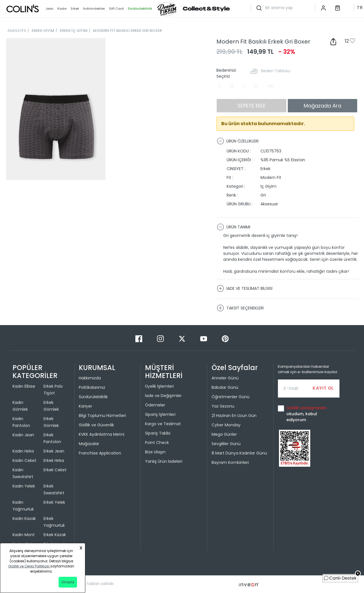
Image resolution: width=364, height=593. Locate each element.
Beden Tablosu (276, 71)
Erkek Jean (54, 451)
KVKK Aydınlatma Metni (102, 434)
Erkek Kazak (55, 535)
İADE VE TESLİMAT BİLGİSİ (245, 288)
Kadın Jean (23, 435)
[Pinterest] (225, 338)
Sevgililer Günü (226, 444)
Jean (49, 9)
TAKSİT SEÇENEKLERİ (240, 308)
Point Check (157, 443)
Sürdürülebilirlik (93, 397)
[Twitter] (183, 338)
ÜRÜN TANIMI (233, 227)
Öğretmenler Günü (230, 397)
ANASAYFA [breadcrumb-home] (17, 31)
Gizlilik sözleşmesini (306, 408)
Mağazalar (89, 444)
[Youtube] (204, 338)
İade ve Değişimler (163, 396)
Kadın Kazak (24, 518)
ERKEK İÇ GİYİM (74, 31)
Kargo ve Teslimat (163, 424)
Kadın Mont (24, 535)
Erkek (75, 9)
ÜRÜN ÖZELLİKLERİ (238, 141)
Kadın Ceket (24, 460)
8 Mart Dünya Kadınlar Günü (239, 453)
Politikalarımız (92, 387)
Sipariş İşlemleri (160, 414)
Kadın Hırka (23, 451)
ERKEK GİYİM (43, 31)
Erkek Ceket (55, 470)
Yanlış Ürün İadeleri (164, 461)
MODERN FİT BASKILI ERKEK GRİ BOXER (127, 31)
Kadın (62, 9)
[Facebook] (139, 338)
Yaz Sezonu (223, 406)
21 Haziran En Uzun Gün (234, 416)
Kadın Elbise (24, 386)
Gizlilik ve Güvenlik (96, 425)
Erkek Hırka (54, 460)
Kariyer (85, 406)
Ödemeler (155, 405)
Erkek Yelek (54, 502)
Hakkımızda (90, 378)
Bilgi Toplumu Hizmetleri (102, 416)
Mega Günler (224, 434)
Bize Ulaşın (155, 452)
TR (360, 8)
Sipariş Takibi (158, 433)
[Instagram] (161, 338)
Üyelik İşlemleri (159, 386)
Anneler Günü (225, 378)
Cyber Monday (226, 425)
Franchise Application (100, 453)
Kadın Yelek (24, 486)
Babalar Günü (225, 387)
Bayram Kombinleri (230, 462)
